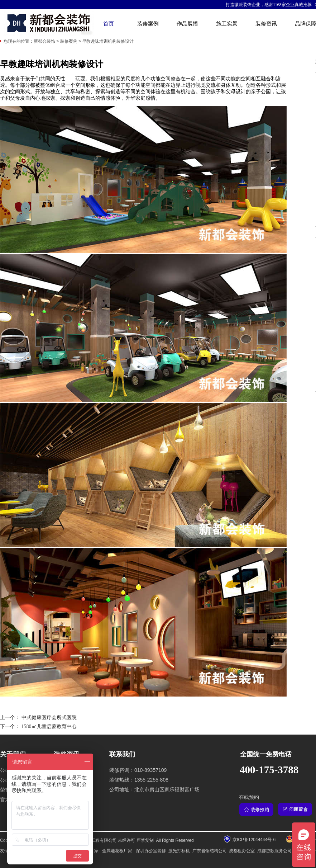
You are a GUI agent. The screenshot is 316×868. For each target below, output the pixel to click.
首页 (109, 24)
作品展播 (187, 24)
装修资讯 (266, 24)
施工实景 (227, 24)
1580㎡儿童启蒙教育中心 (49, 727)
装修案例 (148, 24)
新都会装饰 (44, 41)
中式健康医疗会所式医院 (49, 718)
